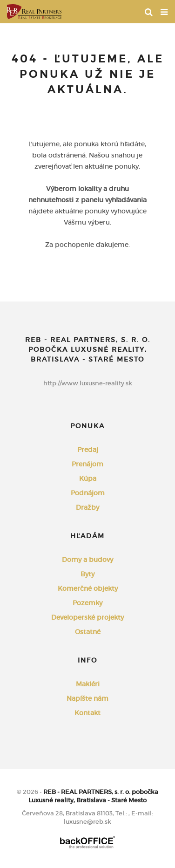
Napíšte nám (87, 698)
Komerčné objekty (88, 588)
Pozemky (87, 603)
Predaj (88, 450)
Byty (87, 574)
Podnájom (88, 493)
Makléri (88, 684)
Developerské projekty (87, 617)
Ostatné (88, 632)
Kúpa (88, 478)
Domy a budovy (87, 560)
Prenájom (87, 464)
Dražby (87, 507)
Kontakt (87, 713)
